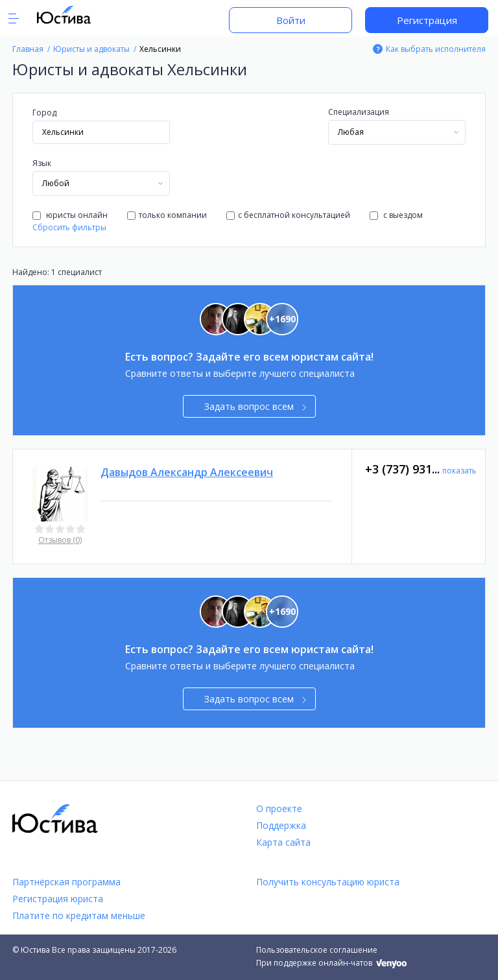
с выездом (396, 215)
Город (44, 113)
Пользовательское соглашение (317, 950)
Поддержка (281, 825)
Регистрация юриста (58, 899)
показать (459, 471)
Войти (291, 20)
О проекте (279, 808)
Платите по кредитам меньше (79, 915)
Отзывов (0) (60, 540)
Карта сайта (283, 842)
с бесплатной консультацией (288, 215)
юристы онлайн (70, 215)
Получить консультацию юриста (328, 882)
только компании (167, 215)
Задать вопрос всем (255, 406)
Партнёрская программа (66, 882)
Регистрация (427, 20)
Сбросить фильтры (69, 227)
